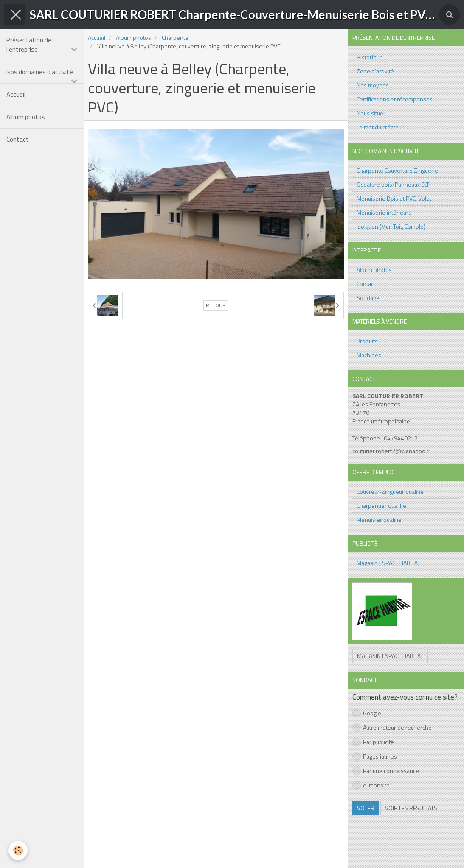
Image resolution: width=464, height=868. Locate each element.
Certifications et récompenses (395, 99)
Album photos (26, 117)
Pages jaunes (375, 756)
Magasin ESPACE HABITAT (388, 563)
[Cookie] (18, 850)
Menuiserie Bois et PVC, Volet (394, 198)
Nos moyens (373, 85)
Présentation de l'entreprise (29, 45)
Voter (366, 808)
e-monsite (371, 785)
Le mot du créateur (380, 127)
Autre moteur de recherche (392, 727)
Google (367, 713)
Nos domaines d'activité (40, 72)
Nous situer (371, 113)
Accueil (16, 94)
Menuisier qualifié (379, 519)
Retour (216, 305)
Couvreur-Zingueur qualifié (390, 491)
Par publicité (373, 742)
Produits (367, 341)
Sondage (368, 298)
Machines (369, 355)
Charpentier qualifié (381, 505)
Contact (18, 139)
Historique (370, 57)
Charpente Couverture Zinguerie (397, 170)
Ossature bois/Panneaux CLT (393, 184)
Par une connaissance (386, 771)
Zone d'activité (375, 71)
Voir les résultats (411, 808)
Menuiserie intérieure (384, 212)
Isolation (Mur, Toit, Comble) (391, 226)
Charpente (175, 38)
